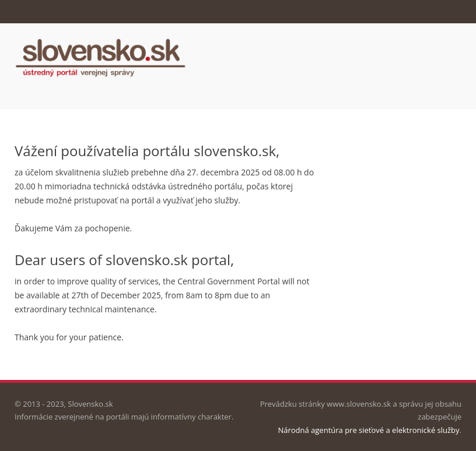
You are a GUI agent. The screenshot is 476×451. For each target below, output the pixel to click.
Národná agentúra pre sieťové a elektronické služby (368, 430)
